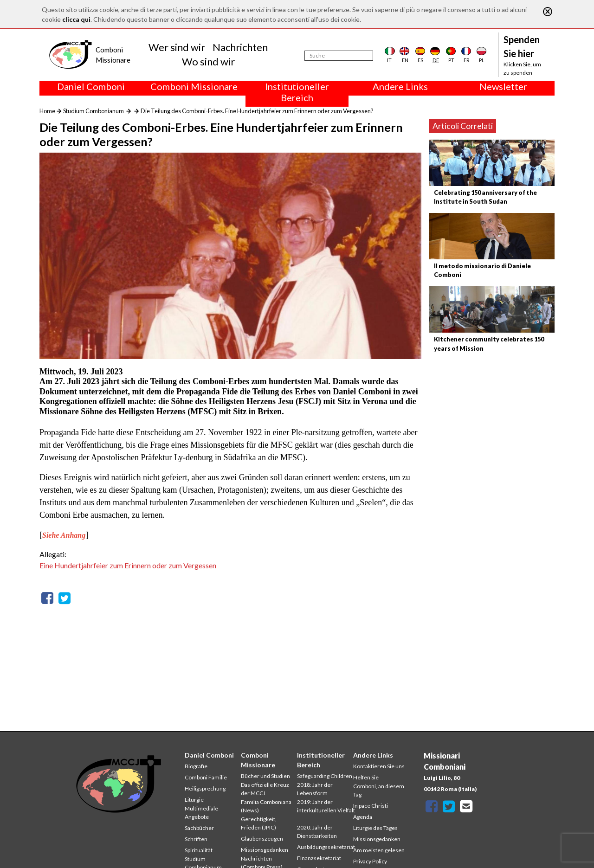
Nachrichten (240, 47)
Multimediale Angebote (201, 813)
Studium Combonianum (94, 111)
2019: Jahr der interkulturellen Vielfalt (326, 806)
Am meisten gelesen (379, 850)
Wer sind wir (177, 47)
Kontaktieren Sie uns (379, 766)
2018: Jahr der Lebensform (315, 789)
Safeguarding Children (325, 776)
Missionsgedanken (265, 850)
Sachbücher (199, 828)
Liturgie (194, 800)
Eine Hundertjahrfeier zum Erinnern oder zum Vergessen (128, 565)
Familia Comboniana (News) (266, 806)
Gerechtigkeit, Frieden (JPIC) (259, 823)
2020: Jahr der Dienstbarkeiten (317, 832)
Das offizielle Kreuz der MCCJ (265, 789)
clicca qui (76, 19)
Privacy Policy (370, 861)
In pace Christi (371, 806)
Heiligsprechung (205, 788)
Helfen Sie (366, 777)
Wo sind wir (208, 61)
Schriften (196, 839)
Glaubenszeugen (262, 839)
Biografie (196, 766)
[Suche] (339, 56)
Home (47, 111)
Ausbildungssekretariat (326, 847)
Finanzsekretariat (319, 858)
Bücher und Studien (265, 776)
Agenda (363, 817)
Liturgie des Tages (375, 828)
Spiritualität (199, 850)
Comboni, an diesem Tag (379, 790)
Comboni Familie (206, 777)
